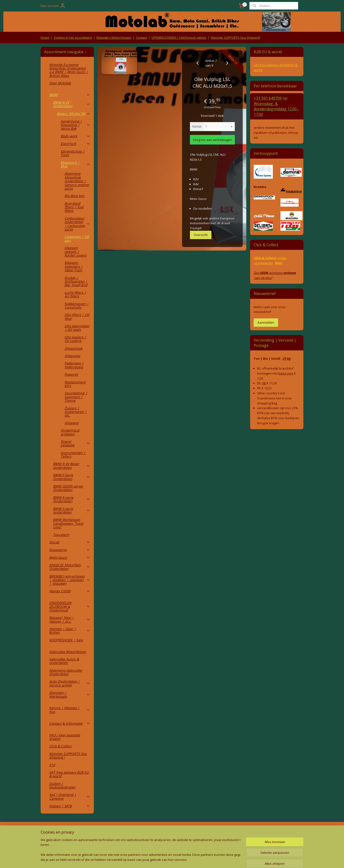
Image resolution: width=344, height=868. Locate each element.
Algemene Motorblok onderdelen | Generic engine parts (77, 181)
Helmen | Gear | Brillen (70, 631)
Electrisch (75, 144)
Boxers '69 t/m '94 (73, 114)
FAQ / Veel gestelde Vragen (65, 737)
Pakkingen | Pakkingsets (74, 365)
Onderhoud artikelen (70, 432)
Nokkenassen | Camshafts (77, 305)
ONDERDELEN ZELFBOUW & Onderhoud (70, 606)
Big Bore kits (74, 196)
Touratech (61, 535)
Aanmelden (266, 322)
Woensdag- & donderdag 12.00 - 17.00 (276, 109)
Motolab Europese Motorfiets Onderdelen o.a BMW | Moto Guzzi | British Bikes (69, 70)
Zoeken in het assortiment (73, 38)
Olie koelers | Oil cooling (75, 339)
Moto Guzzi (70, 557)
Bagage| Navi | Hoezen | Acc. (70, 619)
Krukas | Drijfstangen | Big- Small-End (76, 281)
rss (160, 859)
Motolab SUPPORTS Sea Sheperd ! (68, 755)
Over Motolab (60, 83)
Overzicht (201, 235)
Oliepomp (72, 356)
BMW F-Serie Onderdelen (72, 477)
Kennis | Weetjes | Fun (70, 710)
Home (45, 38)
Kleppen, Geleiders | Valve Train (74, 266)
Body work (75, 136)
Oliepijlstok (73, 348)
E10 (52, 765)
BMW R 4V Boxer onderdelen (72, 466)
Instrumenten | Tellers (73, 455)
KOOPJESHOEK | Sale (66, 640)
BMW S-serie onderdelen (72, 510)
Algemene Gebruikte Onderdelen (66, 672)
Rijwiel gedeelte (75, 443)
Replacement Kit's (75, 384)
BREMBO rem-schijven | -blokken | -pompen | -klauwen (70, 580)
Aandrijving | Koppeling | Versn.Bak (75, 125)
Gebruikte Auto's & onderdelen (64, 661)
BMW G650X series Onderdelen (68, 488)
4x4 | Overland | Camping (70, 796)
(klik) (278, 263)
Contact (141, 38)
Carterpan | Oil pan (77, 238)
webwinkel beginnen (179, 859)
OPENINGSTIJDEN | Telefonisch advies (179, 38)
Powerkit (71, 374)
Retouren (49, 832)
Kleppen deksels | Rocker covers (75, 252)
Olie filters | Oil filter (77, 316)
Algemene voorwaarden (120, 832)
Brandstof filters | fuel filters (74, 207)
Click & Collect (60, 746)
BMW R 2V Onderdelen (72, 104)
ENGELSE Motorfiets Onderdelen (70, 567)
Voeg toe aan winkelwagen (212, 140)
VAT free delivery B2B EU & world (69, 774)
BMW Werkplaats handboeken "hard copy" (68, 523)
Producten (172, 832)
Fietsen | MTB (70, 806)
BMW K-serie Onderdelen (72, 499)
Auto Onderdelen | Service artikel (70, 683)
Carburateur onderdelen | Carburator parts (77, 224)
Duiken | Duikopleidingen (62, 785)
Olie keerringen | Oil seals (77, 328)
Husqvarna (70, 550)
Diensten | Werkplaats (70, 694)
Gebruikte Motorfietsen (68, 652)
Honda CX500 (70, 591)
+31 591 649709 (268, 98)
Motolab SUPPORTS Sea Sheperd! (235, 38)
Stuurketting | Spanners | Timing (76, 397)
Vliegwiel (72, 423)
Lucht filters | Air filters (75, 294)
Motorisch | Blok (75, 164)
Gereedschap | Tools (73, 153)
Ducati (70, 542)
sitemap (150, 859)
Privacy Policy (119, 841)
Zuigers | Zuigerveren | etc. (76, 412)
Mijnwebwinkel (220, 859)
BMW (70, 95)
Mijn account (53, 6)
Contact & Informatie (70, 723)
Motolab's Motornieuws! (114, 38)
